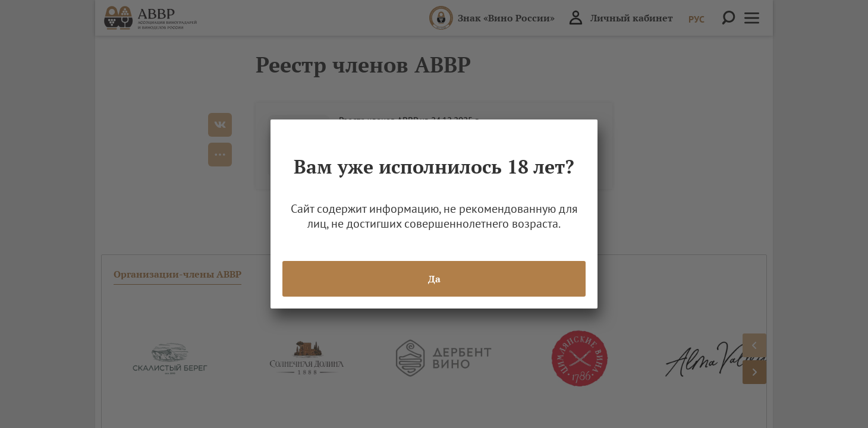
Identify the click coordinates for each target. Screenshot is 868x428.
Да (434, 279)
